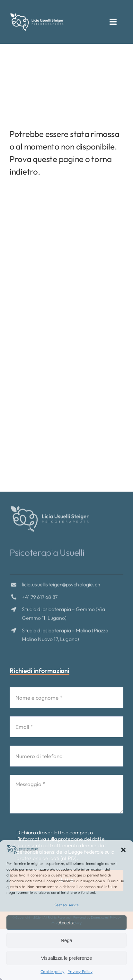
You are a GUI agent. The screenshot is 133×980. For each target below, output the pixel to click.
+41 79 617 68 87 (40, 598)
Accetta (66, 923)
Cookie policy (52, 971)
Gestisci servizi (66, 905)
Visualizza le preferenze (67, 958)
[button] (123, 850)
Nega (66, 940)
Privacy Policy (80, 971)
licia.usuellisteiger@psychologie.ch (61, 586)
